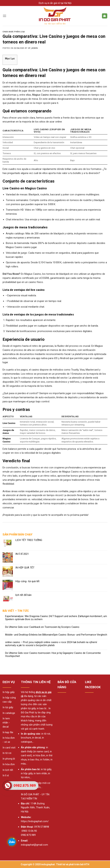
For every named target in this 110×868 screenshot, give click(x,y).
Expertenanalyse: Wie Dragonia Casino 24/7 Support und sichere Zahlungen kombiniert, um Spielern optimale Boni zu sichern (56, 618)
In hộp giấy (9, 692)
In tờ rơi (7, 753)
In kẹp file (8, 732)
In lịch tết (8, 770)
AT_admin (33, 48)
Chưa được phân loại (14, 32)
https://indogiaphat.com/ (35, 821)
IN (22, 794)
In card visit (9, 748)
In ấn (24, 734)
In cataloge (9, 713)
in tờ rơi (46, 734)
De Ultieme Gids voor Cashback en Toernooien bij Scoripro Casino (42, 627)
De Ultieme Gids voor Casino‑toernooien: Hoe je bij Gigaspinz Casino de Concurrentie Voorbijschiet (53, 655)
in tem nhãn (40, 773)
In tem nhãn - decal (6, 723)
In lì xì (6, 775)
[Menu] (5, 16)
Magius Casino (41, 95)
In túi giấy (8, 707)
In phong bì (9, 759)
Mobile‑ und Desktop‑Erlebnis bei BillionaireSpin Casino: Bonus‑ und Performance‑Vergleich (56, 635)
